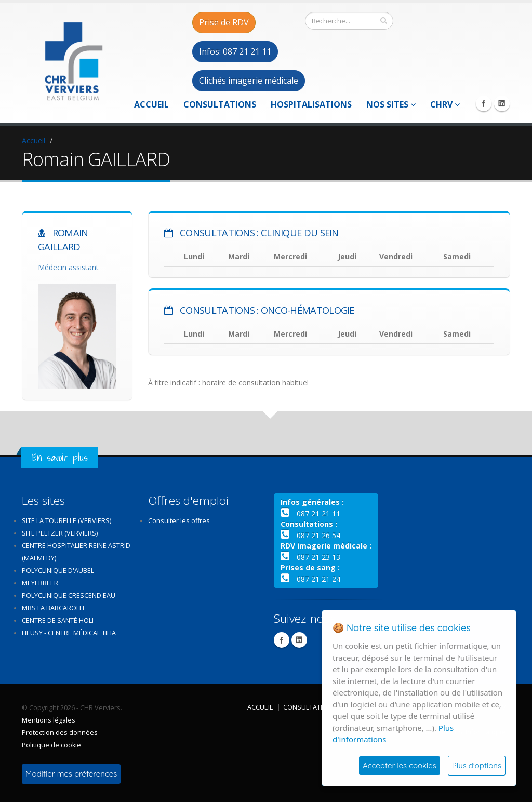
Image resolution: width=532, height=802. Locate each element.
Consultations (220, 104)
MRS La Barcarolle (54, 608)
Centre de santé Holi (58, 620)
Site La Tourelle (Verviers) (66, 521)
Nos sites (391, 104)
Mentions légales (49, 720)
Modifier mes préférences (71, 774)
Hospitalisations (311, 104)
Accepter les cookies (400, 765)
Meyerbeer (40, 583)
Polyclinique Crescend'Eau (69, 596)
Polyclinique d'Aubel (58, 571)
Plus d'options (477, 765)
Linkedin (502, 103)
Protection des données (60, 733)
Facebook (484, 103)
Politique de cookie (51, 745)
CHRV (445, 104)
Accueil (151, 104)
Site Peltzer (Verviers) (60, 533)
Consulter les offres (179, 521)
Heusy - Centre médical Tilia (69, 633)
